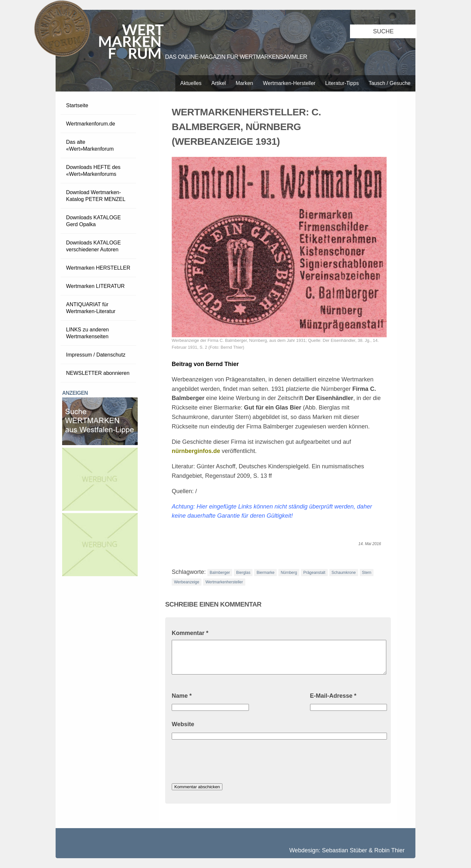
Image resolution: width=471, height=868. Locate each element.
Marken (244, 83)
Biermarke (265, 573)
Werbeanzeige (187, 582)
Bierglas (243, 573)
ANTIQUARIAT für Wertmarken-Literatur (91, 308)
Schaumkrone (344, 573)
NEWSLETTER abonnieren (98, 373)
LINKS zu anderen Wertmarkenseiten (87, 333)
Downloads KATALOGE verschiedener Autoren (93, 246)
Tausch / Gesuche (390, 83)
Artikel (218, 83)
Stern (367, 573)
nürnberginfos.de (196, 451)
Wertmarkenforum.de (91, 124)
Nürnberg (289, 573)
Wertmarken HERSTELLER (98, 268)
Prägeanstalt (314, 573)
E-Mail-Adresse (333, 696)
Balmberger (220, 573)
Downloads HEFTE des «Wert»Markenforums (93, 171)
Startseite (77, 105)
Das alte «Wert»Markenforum (90, 145)
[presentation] (221, 762)
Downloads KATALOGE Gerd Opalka (93, 221)
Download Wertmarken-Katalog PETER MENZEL (96, 196)
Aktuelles (191, 83)
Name (182, 696)
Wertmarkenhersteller (224, 582)
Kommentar (190, 633)
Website (183, 724)
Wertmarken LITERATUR (95, 286)
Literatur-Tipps (342, 83)
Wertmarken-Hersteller (289, 83)
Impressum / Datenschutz (96, 355)
